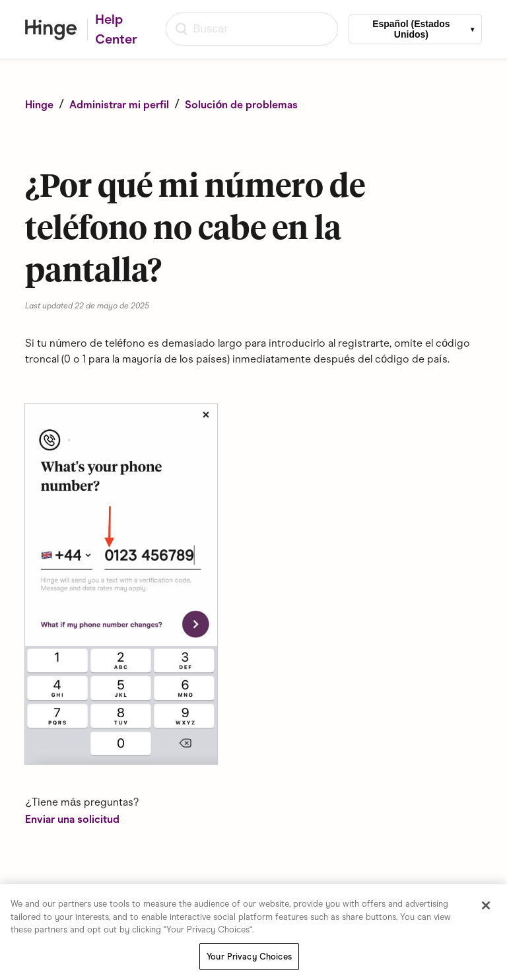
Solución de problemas (241, 105)
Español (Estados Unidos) (411, 29)
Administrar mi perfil (119, 105)
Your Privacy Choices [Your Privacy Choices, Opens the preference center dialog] (249, 957)
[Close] (486, 906)
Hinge (39, 105)
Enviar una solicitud (72, 819)
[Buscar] (252, 29)
